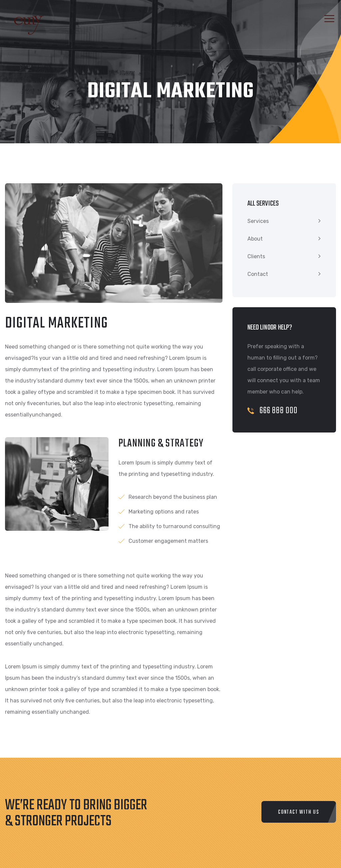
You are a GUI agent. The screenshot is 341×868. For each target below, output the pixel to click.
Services (258, 221)
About (255, 239)
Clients (256, 256)
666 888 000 (273, 411)
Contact (258, 274)
